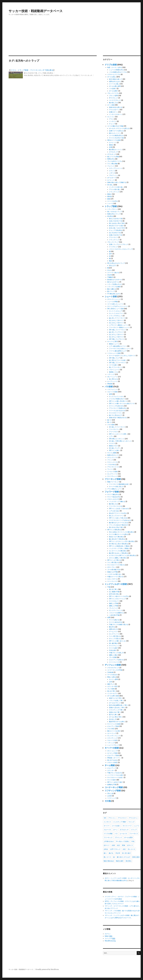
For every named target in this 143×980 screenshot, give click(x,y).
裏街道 (109, 196)
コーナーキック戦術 (114, 787)
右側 (113, 845)
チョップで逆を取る (116, 230)
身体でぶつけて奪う (116, 698)
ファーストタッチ (86, 75)
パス (116, 834)
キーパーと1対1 (112, 342)
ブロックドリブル (113, 93)
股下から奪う (113, 715)
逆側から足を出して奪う (117, 708)
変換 (124, 845)
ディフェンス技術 (113, 665)
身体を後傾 (136, 857)
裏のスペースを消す (114, 731)
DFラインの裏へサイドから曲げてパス (122, 404)
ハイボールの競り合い (115, 574)
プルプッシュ (113, 175)
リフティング (112, 798)
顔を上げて (113, 266)
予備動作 (110, 277)
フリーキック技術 (113, 479)
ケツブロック (113, 247)
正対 (111, 682)
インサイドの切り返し (116, 187)
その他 (108, 801)
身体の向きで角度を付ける (118, 418)
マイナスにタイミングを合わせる (120, 520)
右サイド (107, 845)
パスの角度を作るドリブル (118, 72)
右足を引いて (38, 75)
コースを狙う (113, 365)
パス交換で (113, 89)
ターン (115, 830)
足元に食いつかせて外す (117, 228)
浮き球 (109, 275)
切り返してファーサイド (117, 427)
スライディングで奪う (116, 710)
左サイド (130, 845)
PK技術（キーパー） (114, 758)
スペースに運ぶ (114, 84)
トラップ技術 (42, 73)
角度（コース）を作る (115, 67)
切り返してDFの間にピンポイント (120, 441)
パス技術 (109, 387)
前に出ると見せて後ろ (116, 527)
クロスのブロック (113, 668)
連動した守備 (113, 606)
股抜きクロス (113, 446)
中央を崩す (113, 650)
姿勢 (111, 394)
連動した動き (113, 655)
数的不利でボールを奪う (117, 722)
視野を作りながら (115, 82)
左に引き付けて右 (115, 233)
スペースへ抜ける (113, 273)
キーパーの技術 (112, 748)
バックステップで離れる (117, 502)
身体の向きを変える (116, 107)
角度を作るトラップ (114, 214)
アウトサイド (113, 237)
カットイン (111, 117)
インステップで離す (120, 822)
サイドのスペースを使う (115, 777)
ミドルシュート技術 (114, 353)
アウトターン (133, 818)
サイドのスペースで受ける (116, 565)
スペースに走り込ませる (117, 411)
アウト (111, 119)
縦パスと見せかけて (116, 415)
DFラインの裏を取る (114, 530)
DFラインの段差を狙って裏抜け (120, 546)
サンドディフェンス (116, 610)
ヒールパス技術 (112, 472)
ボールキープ (112, 178)
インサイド (113, 121)
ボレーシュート (112, 377)
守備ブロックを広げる (115, 773)
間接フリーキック (113, 482)
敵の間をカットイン (116, 150)
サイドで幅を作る (113, 494)
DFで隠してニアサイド (117, 339)
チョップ (112, 124)
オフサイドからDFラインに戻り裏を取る (123, 555)
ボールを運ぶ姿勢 (115, 86)
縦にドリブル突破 (113, 157)
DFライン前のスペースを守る (119, 596)
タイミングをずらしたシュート (117, 306)
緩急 (109, 199)
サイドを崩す (113, 648)
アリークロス (113, 432)
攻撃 (109, 617)
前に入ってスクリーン (116, 516)
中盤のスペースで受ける (115, 577)
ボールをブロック (115, 703)
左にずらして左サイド (116, 334)
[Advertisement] (71, 39)
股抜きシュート (114, 344)
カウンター (111, 770)
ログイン (108, 934)
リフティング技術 (113, 791)
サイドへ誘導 (113, 679)
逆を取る (50, 73)
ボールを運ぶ (112, 77)
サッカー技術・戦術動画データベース (36, 11)
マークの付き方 (112, 675)
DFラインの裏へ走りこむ (117, 641)
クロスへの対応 (112, 763)
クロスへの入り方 (113, 499)
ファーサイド (134, 834)
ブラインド (118, 837)
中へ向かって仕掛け (123, 841)
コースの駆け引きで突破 (115, 126)
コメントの (110, 939)
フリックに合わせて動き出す (119, 525)
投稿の (108, 936)
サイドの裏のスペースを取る (119, 534)
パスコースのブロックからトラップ (121, 249)
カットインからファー (116, 313)
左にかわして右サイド (116, 323)
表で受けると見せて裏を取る (119, 544)
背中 (111, 254)
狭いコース (107, 857)
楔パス (109, 422)
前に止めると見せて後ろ (117, 223)
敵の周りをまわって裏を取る (119, 553)
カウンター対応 (112, 686)
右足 (118, 845)
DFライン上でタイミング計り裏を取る (122, 541)
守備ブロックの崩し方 (116, 653)
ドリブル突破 (108, 834)
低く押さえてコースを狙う (118, 360)
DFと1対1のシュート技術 (116, 309)
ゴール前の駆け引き (114, 570)
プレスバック (113, 608)
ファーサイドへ (114, 429)
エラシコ (112, 171)
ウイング (131, 822)
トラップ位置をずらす (115, 284)
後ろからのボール (113, 282)
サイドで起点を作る (114, 497)
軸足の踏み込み (109, 861)
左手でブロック (115, 849)
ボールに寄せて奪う (116, 717)
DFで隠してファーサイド (117, 330)
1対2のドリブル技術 (114, 140)
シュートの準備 (112, 302)
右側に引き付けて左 (116, 235)
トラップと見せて (74, 75)
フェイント (111, 166)
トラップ (134, 830)
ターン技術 (111, 105)
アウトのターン (114, 110)
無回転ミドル (113, 372)
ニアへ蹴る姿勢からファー (118, 346)
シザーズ (112, 173)
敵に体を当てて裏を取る (117, 539)
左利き (106, 849)
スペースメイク (112, 581)
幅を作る (112, 627)
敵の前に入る (113, 103)
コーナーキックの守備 (115, 670)
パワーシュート (114, 370)
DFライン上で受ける (114, 560)
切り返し (110, 185)
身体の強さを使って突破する (117, 182)
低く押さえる (113, 379)
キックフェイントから (116, 396)
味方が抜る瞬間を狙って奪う (119, 705)
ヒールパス (123, 834)
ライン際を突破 (112, 164)
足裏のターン (113, 112)
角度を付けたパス (113, 455)
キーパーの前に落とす (116, 487)
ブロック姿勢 (113, 96)
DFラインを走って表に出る (118, 518)
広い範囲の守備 (114, 592)
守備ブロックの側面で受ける (119, 625)
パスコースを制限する (116, 613)
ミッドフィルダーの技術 (116, 584)
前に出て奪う (113, 589)
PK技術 (110, 384)
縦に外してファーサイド (117, 318)
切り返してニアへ (115, 448)
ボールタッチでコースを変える (119, 128)
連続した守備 (113, 603)
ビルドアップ (112, 768)
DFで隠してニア (115, 358)
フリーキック (108, 837)
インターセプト (112, 693)
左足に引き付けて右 (116, 221)
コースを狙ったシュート (115, 304)
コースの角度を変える (116, 135)
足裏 (111, 147)
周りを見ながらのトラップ (116, 263)
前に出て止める (112, 760)
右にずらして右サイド (116, 337)
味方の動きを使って (116, 79)
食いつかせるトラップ (115, 212)
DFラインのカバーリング (117, 599)
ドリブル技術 (111, 65)
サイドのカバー (114, 601)
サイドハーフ (127, 826)
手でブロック (113, 98)
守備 (109, 587)
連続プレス (111, 684)
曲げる (111, 853)
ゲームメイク (113, 632)
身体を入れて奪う (115, 712)
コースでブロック (115, 100)
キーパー (107, 826)
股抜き (111, 145)
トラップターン (112, 209)
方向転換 (110, 672)
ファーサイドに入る (116, 506)
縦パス (109, 420)
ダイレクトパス (112, 457)
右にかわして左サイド (116, 320)
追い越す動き (113, 643)
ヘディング (111, 374)
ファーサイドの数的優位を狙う (119, 484)
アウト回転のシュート (115, 489)
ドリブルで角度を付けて (117, 399)
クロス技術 (111, 425)
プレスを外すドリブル (115, 161)
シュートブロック (113, 745)
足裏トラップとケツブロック (119, 244)
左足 (124, 849)
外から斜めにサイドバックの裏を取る (121, 532)
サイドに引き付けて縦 (116, 138)
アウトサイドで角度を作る (118, 408)
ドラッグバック (114, 192)
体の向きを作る (49, 75)
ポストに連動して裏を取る (118, 558)
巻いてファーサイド (116, 367)
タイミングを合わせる (116, 406)
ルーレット (113, 143)
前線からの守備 (112, 572)
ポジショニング (112, 751)
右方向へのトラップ (61, 75)
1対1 (105, 818)
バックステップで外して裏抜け (119, 548)
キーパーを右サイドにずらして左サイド (122, 356)
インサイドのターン (116, 114)
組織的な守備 (112, 785)
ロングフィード (112, 474)
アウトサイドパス (113, 467)
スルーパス (107, 830)
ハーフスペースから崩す (115, 775)
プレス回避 (113, 657)
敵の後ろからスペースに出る (119, 523)
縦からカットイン (115, 133)
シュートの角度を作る (116, 70)
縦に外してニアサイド (116, 332)
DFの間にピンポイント (117, 439)
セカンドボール (112, 579)
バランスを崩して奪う (116, 701)
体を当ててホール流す (116, 226)
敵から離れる (112, 289)
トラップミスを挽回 (114, 287)
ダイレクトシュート (114, 299)
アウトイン (112, 818)
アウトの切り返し (115, 189)
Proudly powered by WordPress (47, 969)
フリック (110, 460)
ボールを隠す (113, 91)
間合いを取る (112, 677)
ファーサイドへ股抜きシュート (119, 327)
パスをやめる (112, 465)
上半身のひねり (109, 841)
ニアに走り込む (114, 511)
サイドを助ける (114, 620)
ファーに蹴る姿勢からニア (118, 351)
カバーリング (112, 733)
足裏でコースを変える (116, 131)
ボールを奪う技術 (113, 696)
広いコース (132, 849)
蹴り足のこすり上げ (123, 857)
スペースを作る (112, 201)
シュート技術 (111, 296)
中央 (25, 75)
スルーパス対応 (112, 740)
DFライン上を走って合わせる (119, 509)
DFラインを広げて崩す (115, 782)
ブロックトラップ (113, 242)
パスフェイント (112, 389)
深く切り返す (126, 853)
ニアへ (111, 436)
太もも (109, 270)
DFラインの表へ (115, 450)
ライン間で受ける (113, 563)
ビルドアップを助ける (116, 660)
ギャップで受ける (115, 639)
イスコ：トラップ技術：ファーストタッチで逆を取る (32, 70)
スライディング (112, 738)
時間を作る (111, 159)
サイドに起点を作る (116, 622)
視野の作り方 (113, 629)
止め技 (109, 796)
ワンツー (110, 469)
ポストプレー (112, 567)
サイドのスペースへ (116, 413)
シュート (137, 826)
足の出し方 (113, 719)
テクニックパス (112, 462)
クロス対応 (111, 729)
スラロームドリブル (114, 74)
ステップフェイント (116, 168)
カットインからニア (116, 311)
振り (105, 853)
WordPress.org (110, 941)
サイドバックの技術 (114, 724)
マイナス (112, 443)
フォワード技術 (112, 492)
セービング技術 (112, 753)
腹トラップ (111, 291)
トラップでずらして (116, 316)
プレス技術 (111, 689)
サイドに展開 (112, 453)
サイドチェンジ (112, 476)
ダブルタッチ (113, 152)
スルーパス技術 (112, 392)
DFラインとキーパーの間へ (118, 434)
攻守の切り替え (114, 594)
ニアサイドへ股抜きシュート (119, 325)
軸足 (111, 261)
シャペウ (110, 204)
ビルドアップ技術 (113, 726)
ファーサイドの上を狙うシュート (120, 349)
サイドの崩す (112, 780)
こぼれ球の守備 (114, 615)
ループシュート (112, 381)
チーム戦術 (110, 765)
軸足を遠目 (120, 861)
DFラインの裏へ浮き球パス (118, 401)
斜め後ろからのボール (115, 280)
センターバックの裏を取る (118, 551)
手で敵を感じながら (114, 294)
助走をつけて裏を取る (116, 537)
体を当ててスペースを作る (118, 513)
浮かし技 (110, 793)
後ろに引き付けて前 (30, 73)
